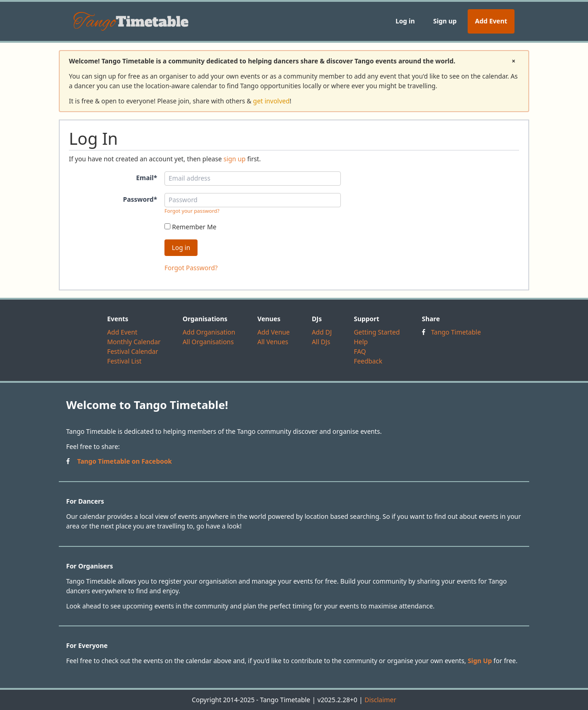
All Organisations (208, 342)
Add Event (491, 21)
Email (147, 178)
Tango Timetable (456, 332)
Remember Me (190, 227)
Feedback (368, 361)
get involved (271, 101)
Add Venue (274, 332)
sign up (234, 159)
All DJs (321, 342)
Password (140, 199)
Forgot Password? (191, 268)
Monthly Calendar (134, 342)
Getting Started (377, 332)
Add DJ (322, 332)
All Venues (273, 342)
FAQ (360, 351)
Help (361, 342)
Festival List (124, 361)
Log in (405, 21)
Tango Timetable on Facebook (124, 461)
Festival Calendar (133, 351)
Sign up (445, 21)
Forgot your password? (192, 211)
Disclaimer (380, 700)
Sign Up (480, 661)
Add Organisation (209, 332)
